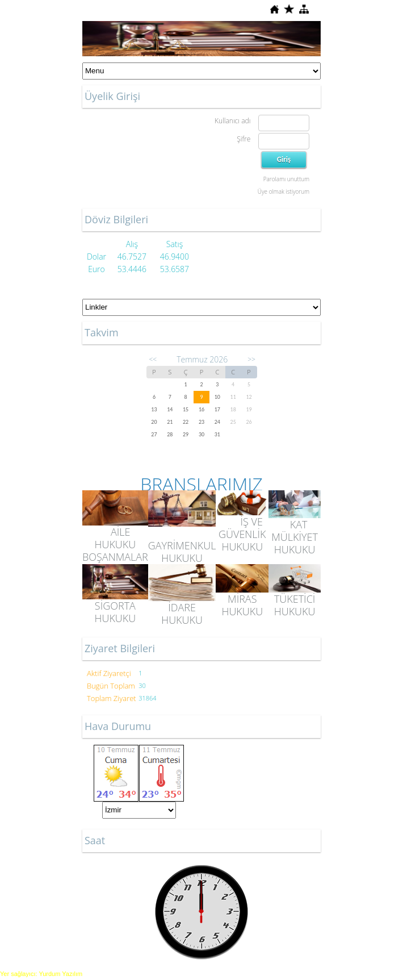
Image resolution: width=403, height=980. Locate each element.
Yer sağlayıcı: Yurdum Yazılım (41, 974)
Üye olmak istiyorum (284, 191)
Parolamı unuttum (286, 179)
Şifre (244, 139)
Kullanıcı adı (232, 121)
